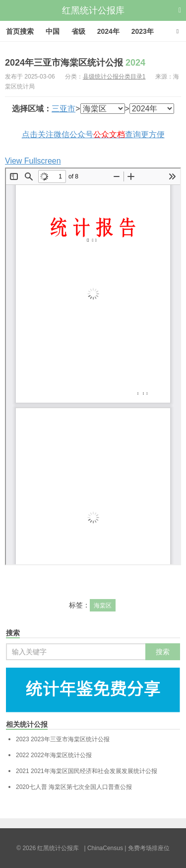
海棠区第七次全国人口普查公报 (74, 787)
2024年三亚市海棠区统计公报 (75, 63)
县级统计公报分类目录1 (114, 77)
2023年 (143, 31)
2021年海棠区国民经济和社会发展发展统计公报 (87, 771)
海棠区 (103, 606)
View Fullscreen (33, 161)
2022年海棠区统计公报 (54, 755)
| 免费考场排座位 (146, 848)
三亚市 (63, 109)
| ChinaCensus (103, 848)
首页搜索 (20, 31)
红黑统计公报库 (93, 10)
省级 (78, 31)
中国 (53, 31)
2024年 (108, 31)
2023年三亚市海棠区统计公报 (63, 739)
